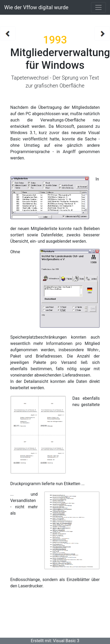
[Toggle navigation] (98, 7)
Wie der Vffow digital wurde (36, 7)
